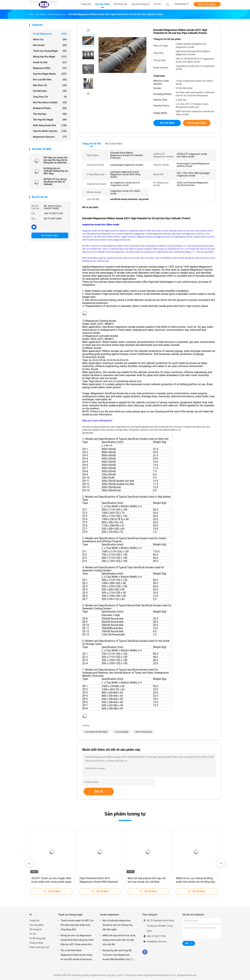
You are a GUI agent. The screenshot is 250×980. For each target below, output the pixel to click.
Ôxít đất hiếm (50, 91)
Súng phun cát (50, 97)
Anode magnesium (50, 34)
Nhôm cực (50, 39)
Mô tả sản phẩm (114, 144)
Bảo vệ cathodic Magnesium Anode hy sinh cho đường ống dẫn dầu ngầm (118, 925)
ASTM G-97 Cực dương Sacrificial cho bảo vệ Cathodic (55, 182)
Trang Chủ (34, 920)
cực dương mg (121, 732)
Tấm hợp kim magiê (50, 120)
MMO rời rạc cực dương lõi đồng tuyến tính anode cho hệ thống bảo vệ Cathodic (196, 882)
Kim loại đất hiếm (50, 80)
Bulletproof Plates (50, 108)
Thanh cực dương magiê (50, 51)
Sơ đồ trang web (37, 938)
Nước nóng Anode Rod (50, 125)
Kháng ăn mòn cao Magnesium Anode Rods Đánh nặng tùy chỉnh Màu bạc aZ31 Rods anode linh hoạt (77, 940)
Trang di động (36, 943)
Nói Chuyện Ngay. (207, 4)
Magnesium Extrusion (50, 137)
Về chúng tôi (35, 929)
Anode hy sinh (50, 62)
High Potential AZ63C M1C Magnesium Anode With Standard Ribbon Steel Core (99, 882)
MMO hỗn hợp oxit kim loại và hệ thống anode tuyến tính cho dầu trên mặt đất (119, 940)
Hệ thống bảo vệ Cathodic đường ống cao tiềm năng (56, 171)
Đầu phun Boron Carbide (50, 102)
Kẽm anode (50, 45)
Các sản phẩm (36, 925)
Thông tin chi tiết (92, 144)
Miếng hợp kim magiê (50, 57)
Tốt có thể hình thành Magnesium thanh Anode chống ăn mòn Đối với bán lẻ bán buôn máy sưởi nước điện (76, 955)
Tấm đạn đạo (50, 114)
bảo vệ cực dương (144, 732)
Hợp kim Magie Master (50, 74)
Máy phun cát (50, 85)
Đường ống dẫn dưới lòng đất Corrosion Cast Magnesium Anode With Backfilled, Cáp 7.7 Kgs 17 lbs (118, 955)
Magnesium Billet (50, 68)
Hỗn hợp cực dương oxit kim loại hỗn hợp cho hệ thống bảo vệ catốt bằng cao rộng (56, 160)
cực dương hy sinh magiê (96, 732)
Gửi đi (99, 791)
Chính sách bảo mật (39, 947)
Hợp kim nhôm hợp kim (50, 131)
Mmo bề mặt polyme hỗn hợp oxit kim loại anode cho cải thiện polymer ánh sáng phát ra (147, 882)
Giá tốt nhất (167, 123)
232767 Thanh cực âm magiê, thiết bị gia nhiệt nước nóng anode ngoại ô (51, 882)
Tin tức (33, 934)
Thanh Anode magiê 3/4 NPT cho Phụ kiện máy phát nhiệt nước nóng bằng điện (77, 925)
